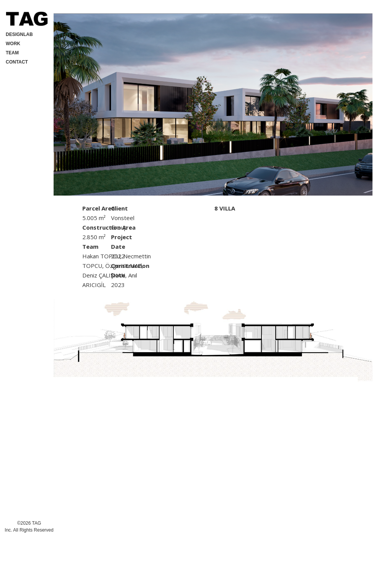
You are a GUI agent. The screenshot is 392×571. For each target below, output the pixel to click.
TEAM (12, 53)
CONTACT (17, 62)
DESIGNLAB (19, 34)
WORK (13, 44)
